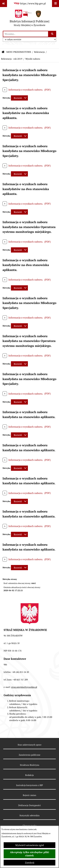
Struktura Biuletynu (30, 765)
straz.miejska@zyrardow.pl (24, 687)
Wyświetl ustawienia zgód (30, 845)
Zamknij (30, 863)
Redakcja (29, 775)
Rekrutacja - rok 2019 (12, 59)
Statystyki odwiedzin (29, 815)
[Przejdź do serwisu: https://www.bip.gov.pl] (30, 3)
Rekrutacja (39, 52)
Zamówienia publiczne (30, 755)
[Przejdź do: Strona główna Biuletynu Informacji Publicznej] (3, 52)
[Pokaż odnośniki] (4, 4)
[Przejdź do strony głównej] (29, 19)
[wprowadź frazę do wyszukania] (26, 34)
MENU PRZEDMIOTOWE (19, 52)
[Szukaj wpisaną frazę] (52, 34)
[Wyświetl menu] (55, 4)
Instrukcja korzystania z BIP (29, 785)
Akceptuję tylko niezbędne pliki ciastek (29, 854)
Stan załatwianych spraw (30, 745)
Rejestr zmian (29, 795)
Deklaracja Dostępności (29, 805)
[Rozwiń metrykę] (19, 98)
